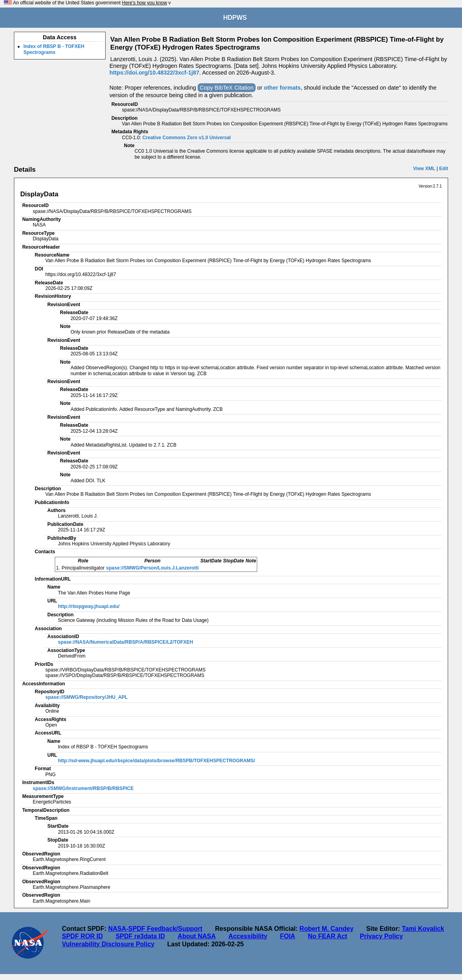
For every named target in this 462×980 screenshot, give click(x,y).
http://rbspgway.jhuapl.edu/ (89, 606)
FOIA (287, 936)
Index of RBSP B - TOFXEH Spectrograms (54, 49)
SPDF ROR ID (82, 936)
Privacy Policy (382, 936)
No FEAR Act (328, 936)
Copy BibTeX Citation (227, 88)
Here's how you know (144, 3)
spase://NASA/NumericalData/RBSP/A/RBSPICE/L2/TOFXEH (126, 642)
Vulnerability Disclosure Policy (108, 944)
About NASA (197, 936)
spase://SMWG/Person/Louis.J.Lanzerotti (152, 568)
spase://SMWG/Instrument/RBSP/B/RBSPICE (83, 788)
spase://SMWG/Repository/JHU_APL (86, 697)
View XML (424, 169)
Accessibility (248, 936)
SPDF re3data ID (140, 936)
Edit (444, 169)
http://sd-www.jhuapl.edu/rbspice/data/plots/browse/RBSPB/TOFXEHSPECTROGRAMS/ (157, 761)
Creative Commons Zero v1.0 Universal (187, 138)
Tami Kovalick (423, 929)
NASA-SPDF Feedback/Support (155, 929)
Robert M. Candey (327, 929)
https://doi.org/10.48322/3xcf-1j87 (154, 73)
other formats (282, 88)
